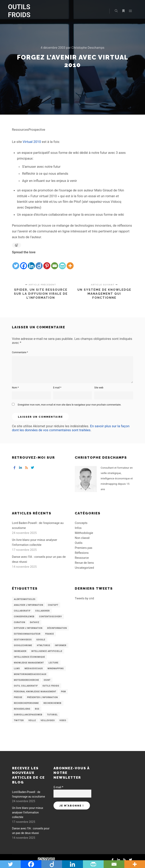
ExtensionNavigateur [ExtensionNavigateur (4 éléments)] (27, 634)
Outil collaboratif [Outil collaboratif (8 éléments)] (26, 686)
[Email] (55, 262)
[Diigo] (39, 262)
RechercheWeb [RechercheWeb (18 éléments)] (53, 703)
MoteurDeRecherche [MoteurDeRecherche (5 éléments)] (26, 680)
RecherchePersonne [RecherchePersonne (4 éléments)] (26, 703)
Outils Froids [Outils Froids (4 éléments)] (51, 686)
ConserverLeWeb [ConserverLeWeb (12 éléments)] (24, 617)
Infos (78, 528)
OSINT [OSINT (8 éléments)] (47, 680)
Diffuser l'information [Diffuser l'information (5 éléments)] (28, 628)
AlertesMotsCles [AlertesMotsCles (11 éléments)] (25, 599)
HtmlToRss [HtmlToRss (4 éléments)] (43, 645)
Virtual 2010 (32, 142)
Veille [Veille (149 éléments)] (32, 720)
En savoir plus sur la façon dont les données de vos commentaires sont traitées (71, 428)
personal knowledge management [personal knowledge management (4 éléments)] (35, 692)
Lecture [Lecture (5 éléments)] (54, 663)
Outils (79, 543)
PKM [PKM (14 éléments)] (64, 692)
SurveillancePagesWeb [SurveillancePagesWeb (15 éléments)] (28, 715)
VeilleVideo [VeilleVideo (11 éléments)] (48, 720)
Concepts (81, 523)
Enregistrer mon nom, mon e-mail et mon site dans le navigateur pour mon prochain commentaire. (69, 405)
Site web (99, 388)
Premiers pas (84, 548)
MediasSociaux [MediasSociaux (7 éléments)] (34, 669)
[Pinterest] (47, 262)
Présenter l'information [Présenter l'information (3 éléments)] (42, 697)
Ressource (82, 558)
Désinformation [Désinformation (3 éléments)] (57, 628)
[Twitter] (16, 262)
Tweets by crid (84, 598)
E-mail (57, 388)
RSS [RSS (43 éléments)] (37, 709)
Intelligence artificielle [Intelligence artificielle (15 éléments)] (47, 651)
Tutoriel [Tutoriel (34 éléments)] (52, 715)
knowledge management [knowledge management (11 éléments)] (29, 663)
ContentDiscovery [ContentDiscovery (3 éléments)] (51, 617)
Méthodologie (84, 533)
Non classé (82, 538)
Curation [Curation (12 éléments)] (20, 622)
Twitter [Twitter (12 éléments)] (19, 720)
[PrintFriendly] (62, 262)
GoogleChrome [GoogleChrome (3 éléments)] (23, 645)
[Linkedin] (31, 262)
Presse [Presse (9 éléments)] (18, 697)
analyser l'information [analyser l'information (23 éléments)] (29, 605)
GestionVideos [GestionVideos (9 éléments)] (23, 640)
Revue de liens (84, 563)
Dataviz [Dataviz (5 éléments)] (35, 622)
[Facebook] (24, 262)
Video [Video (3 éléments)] (63, 720)
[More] (70, 262)
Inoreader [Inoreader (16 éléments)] (20, 651)
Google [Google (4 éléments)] (41, 640)
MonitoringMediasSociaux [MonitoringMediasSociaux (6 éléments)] (30, 674)
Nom (15, 388)
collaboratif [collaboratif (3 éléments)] (22, 611)
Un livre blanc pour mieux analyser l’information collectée (28, 813)
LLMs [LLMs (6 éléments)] (17, 669)
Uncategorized (84, 568)
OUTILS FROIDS (19, 11)
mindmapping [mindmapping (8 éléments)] (56, 669)
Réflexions (82, 553)
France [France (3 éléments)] (50, 634)
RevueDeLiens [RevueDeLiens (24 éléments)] (22, 709)
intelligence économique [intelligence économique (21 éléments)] (29, 657)
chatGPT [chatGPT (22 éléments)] (53, 605)
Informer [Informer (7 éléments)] (61, 645)
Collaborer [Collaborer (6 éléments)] (42, 611)
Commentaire (20, 352)
